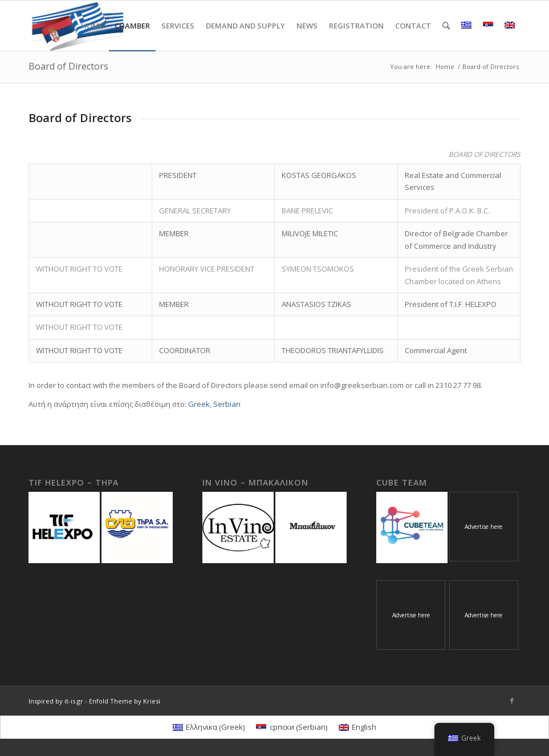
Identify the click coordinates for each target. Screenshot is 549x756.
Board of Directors (68, 66)
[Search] (446, 26)
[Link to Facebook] (512, 701)
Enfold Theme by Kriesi (125, 701)
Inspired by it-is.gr (56, 701)
